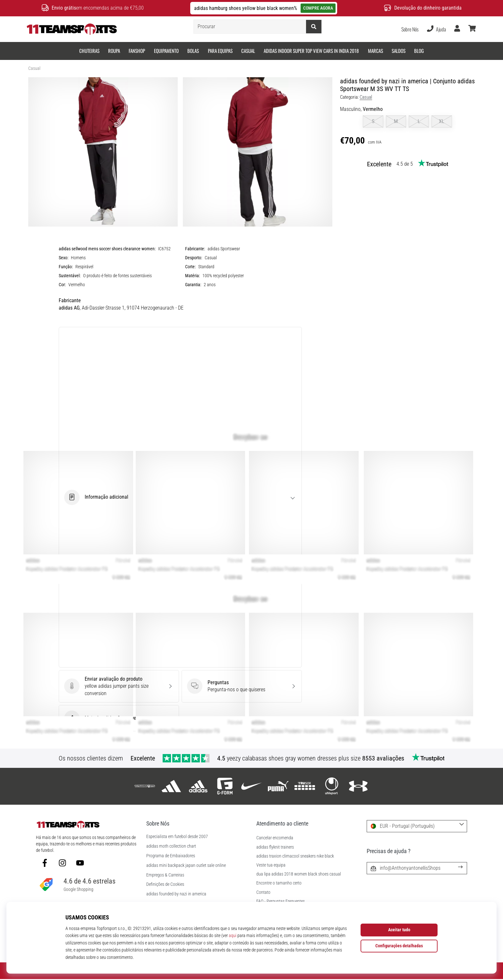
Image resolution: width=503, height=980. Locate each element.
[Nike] (251, 786)
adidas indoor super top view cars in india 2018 (311, 51)
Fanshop (137, 51)
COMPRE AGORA (318, 8)
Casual (248, 51)
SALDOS (399, 51)
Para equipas (220, 51)
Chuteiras (89, 51)
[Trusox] (305, 786)
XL (442, 121)
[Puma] (278, 786)
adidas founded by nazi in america (176, 894)
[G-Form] (225, 786)
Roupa (114, 51)
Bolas (193, 51)
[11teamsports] (145, 786)
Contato (263, 892)
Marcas (375, 51)
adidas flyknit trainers (275, 847)
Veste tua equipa (271, 865)
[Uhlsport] (332, 786)
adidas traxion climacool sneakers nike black (295, 856)
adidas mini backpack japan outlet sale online (186, 866)
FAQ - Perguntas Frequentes (281, 901)
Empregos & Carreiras (165, 875)
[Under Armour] (358, 786)
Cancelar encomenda (275, 838)
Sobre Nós (410, 29)
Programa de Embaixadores (171, 856)
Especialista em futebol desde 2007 (177, 837)
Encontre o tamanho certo (279, 883)
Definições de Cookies (165, 884)
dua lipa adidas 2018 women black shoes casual (299, 874)
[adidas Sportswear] (198, 786)
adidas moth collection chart (171, 846)
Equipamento (166, 51)
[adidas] (171, 786)
